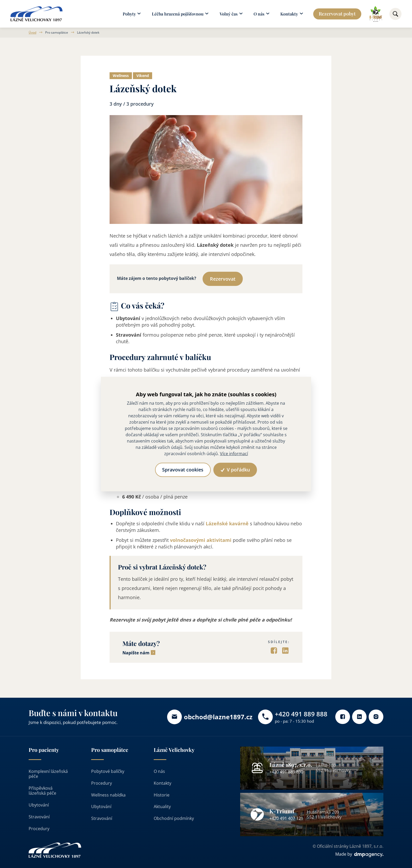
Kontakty (163, 783)
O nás (159, 772)
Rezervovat (223, 279)
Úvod (32, 33)
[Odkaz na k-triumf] (376, 14)
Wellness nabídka (108, 795)
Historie (162, 795)
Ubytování (39, 805)
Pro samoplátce (57, 33)
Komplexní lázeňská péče (48, 774)
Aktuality (162, 807)
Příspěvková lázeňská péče (42, 791)
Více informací (234, 454)
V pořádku (236, 470)
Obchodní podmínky (174, 819)
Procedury (39, 829)
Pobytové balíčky (108, 772)
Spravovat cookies (183, 470)
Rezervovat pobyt (337, 14)
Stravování (39, 817)
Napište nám (136, 653)
